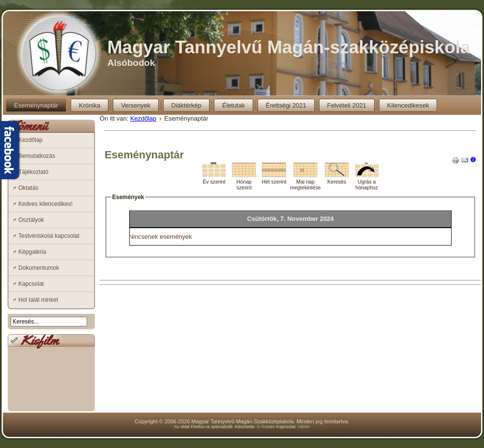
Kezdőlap (30, 140)
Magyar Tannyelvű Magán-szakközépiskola (289, 47)
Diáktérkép (186, 105)
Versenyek (136, 105)
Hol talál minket (38, 300)
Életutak (234, 105)
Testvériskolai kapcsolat (49, 236)
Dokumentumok (39, 268)
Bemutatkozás (37, 156)
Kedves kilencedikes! (45, 204)
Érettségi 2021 (286, 105)
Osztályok (31, 220)
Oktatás (28, 188)
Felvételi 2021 (347, 105)
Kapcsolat (31, 284)
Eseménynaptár (36, 105)
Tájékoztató (33, 172)
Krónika (90, 105)
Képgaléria (32, 252)
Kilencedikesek (408, 105)
